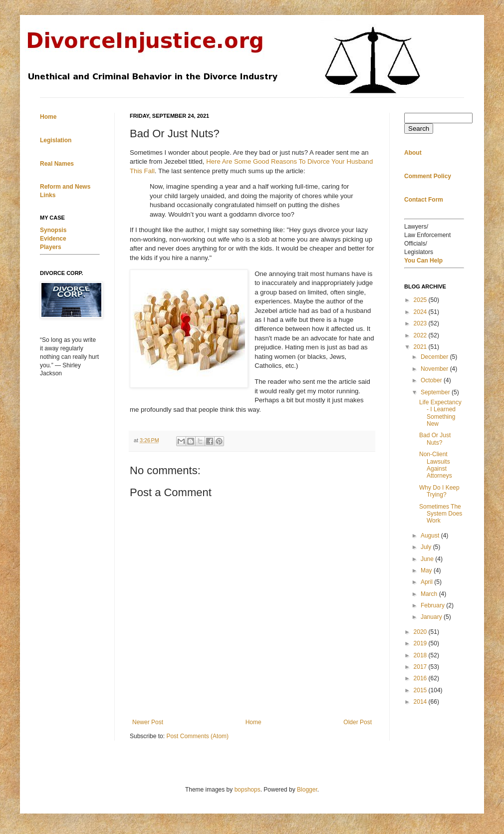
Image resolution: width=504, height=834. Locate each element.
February (433, 605)
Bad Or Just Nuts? (435, 439)
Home (253, 722)
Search (419, 129)
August (431, 536)
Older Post (358, 722)
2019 (421, 643)
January (432, 617)
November (435, 369)
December (435, 357)
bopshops (248, 790)
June (428, 559)
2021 (421, 347)
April (427, 582)
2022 (421, 335)
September (436, 392)
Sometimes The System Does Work (441, 514)
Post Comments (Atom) (197, 736)
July (427, 547)
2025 (421, 300)
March (430, 594)
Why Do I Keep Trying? (439, 491)
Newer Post (148, 722)
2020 (421, 632)
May (427, 570)
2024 (421, 312)
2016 (421, 678)
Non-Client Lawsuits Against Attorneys (436, 465)
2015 (421, 690)
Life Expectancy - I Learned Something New (440, 413)
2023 (421, 323)
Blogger (307, 790)
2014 (421, 702)
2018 (421, 655)
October (432, 380)
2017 (421, 667)
